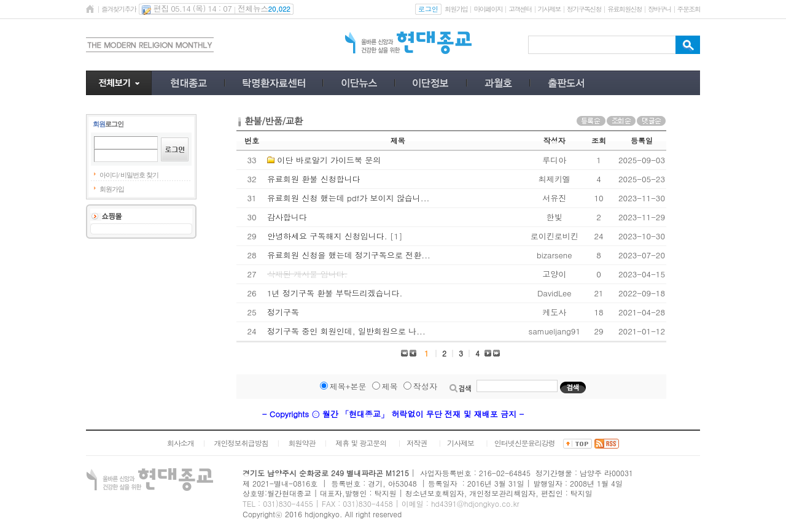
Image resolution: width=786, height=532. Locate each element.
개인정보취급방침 (241, 443)
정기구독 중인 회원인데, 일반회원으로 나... (346, 331)
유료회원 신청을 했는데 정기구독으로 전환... (349, 255)
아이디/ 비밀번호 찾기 (129, 175)
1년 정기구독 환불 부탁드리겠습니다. (335, 293)
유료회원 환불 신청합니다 (314, 179)
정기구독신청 (584, 9)
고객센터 (520, 9)
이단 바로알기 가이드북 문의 (329, 160)
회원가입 (456, 9)
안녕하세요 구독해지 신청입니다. (327, 236)
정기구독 (283, 312)
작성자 (425, 386)
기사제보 (549, 9)
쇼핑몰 (111, 216)
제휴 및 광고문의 (361, 443)
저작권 (417, 443)
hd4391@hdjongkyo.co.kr (475, 503)
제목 (390, 386)
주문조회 (689, 9)
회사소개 (181, 443)
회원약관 (302, 443)
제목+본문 (348, 386)
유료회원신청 (625, 9)
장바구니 (659, 9)
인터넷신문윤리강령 (525, 443)
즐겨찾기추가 (119, 9)
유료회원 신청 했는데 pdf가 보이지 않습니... (348, 198)
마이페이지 (488, 9)
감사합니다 (287, 217)
